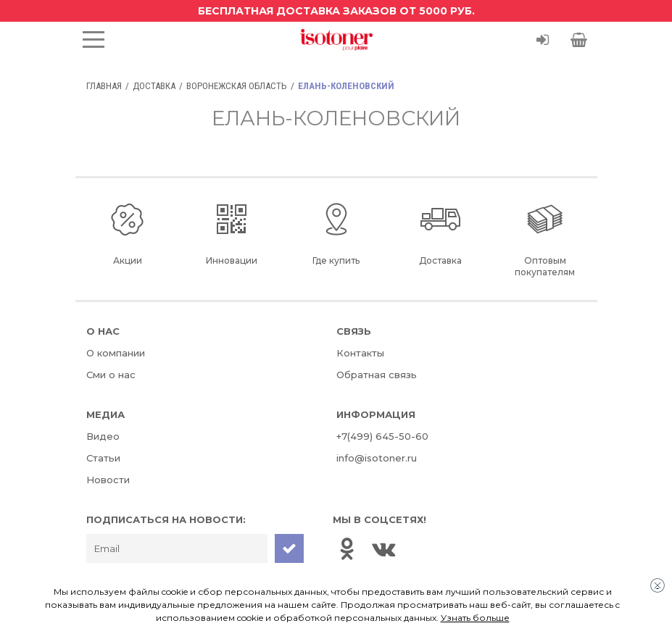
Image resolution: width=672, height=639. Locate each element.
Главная (104, 86)
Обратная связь (377, 375)
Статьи (103, 458)
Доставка (154, 86)
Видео (103, 436)
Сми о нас (111, 375)
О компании (116, 353)
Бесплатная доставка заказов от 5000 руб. (336, 11)
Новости (108, 480)
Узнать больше (475, 618)
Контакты (360, 353)
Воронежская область (237, 86)
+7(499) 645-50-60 (382, 436)
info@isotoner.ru (377, 458)
